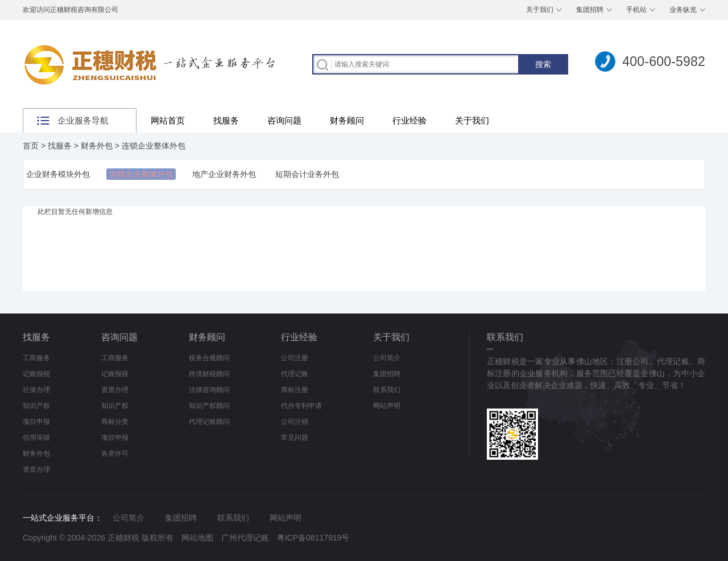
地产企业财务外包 (224, 174)
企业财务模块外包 (58, 174)
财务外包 (97, 146)
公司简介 (387, 358)
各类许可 (115, 453)
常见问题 (295, 438)
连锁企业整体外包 (154, 146)
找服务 (226, 120)
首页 (31, 146)
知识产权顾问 (209, 406)
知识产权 (36, 406)
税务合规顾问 (209, 358)
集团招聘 (590, 10)
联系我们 (387, 390)
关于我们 (540, 10)
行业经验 (409, 120)
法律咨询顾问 (209, 390)
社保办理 (36, 390)
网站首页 (168, 120)
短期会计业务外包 (307, 174)
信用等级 (36, 438)
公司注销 (295, 422)
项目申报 (36, 422)
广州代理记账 (245, 538)
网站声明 (387, 406)
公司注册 (295, 358)
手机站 (636, 10)
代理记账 (295, 374)
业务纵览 (683, 10)
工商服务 (36, 358)
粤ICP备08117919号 (313, 538)
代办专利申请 (301, 406)
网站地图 (197, 538)
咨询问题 (284, 120)
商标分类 (115, 422)
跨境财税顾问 (209, 374)
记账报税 (36, 374)
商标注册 (295, 390)
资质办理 (36, 469)
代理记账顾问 (209, 422)
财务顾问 (347, 120)
